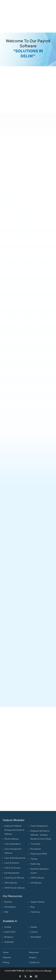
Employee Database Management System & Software (14, 830)
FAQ (6, 912)
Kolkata (34, 927)
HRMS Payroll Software (15, 888)
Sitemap (48, 971)
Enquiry (33, 957)
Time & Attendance (12, 844)
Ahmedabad (36, 937)
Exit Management (12, 873)
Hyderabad (9, 942)
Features (7, 957)
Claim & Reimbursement (15, 858)
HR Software (36, 883)
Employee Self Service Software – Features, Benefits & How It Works (41, 835)
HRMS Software (37, 878)
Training (34, 859)
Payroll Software (11, 839)
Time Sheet (35, 844)
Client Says (35, 912)
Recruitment (36, 849)
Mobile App (35, 864)
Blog (33, 907)
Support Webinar (38, 902)
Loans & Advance (12, 863)
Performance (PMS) (39, 854)
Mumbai (8, 927)
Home (6, 952)
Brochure (8, 902)
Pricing (6, 962)
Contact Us (34, 962)
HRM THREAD (18, 971)
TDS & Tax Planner (12, 868)
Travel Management (39, 826)
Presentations (10, 907)
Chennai (34, 932)
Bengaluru (9, 937)
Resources (34, 952)
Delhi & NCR (10, 932)
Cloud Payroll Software (14, 878)
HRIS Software (11, 883)
